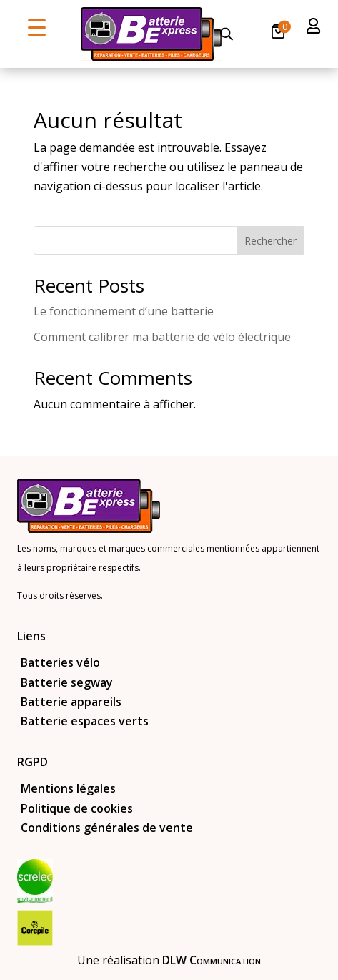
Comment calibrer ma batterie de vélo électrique (162, 337)
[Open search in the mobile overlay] (227, 34)
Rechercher (270, 241)
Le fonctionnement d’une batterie (124, 311)
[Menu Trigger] (37, 27)
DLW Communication (212, 960)
